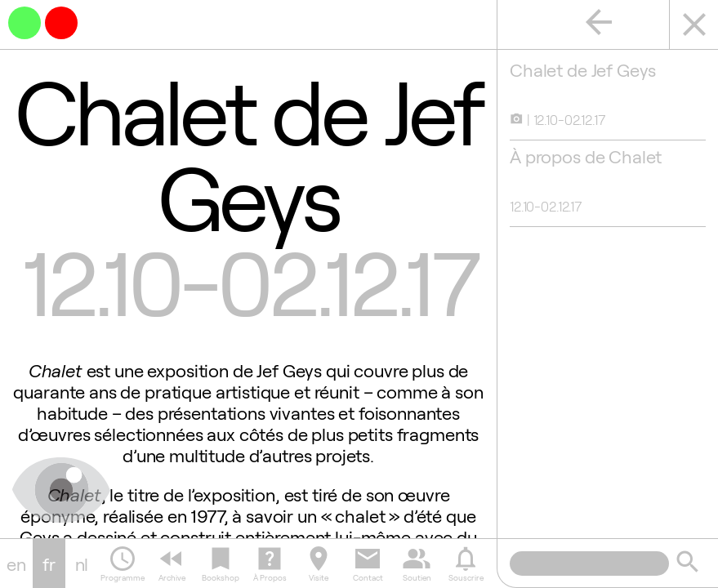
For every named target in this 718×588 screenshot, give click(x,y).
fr (49, 563)
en (16, 563)
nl (82, 563)
